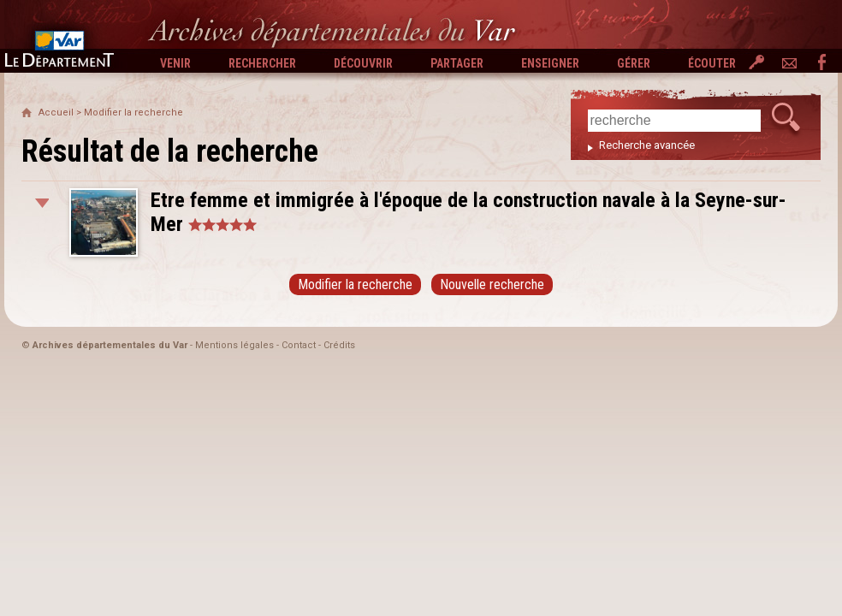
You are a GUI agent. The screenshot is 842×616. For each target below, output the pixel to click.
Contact (299, 345)
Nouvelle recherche (492, 284)
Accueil (56, 113)
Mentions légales (234, 345)
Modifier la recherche (133, 113)
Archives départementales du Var (110, 345)
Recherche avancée (647, 145)
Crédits (339, 345)
